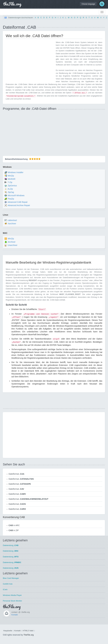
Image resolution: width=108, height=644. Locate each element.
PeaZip (11, 199)
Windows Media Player (12, 595)
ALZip (10, 189)
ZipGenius (12, 186)
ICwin (5, 589)
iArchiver (12, 242)
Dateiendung (11, 545)
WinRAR (12, 179)
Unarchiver (13, 245)
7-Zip (10, 182)
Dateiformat (16, 474)
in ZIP (14, 530)
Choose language (88, 4)
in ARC (14, 525)
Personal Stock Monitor (12, 601)
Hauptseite (8, 631)
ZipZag (11, 192)
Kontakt (15, 615)
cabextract (12, 220)
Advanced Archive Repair (19, 205)
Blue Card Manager (11, 578)
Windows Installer (16, 172)
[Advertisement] (30, 61)
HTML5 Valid (28, 631)
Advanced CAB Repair (18, 202)
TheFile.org (29, 635)
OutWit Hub (8, 584)
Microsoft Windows (16, 195)
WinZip (11, 176)
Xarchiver (12, 224)
